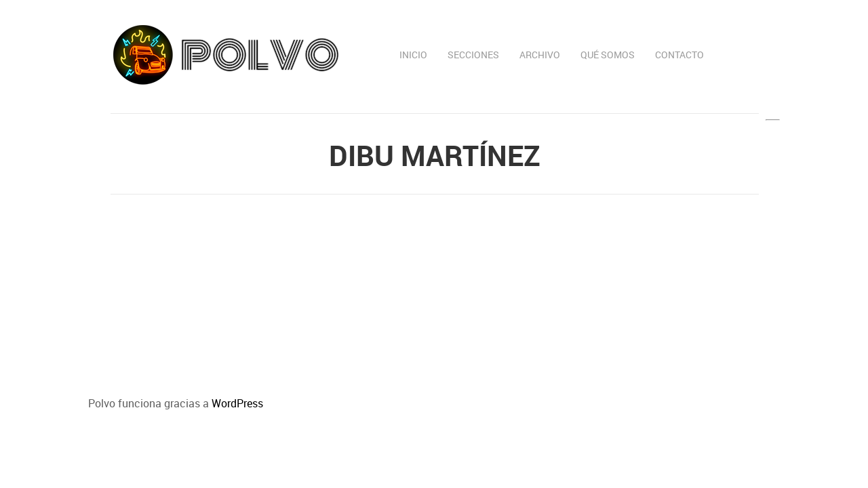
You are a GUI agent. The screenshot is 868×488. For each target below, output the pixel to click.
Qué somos (608, 55)
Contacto (679, 55)
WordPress (237, 403)
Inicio (413, 55)
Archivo (540, 55)
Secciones (473, 55)
